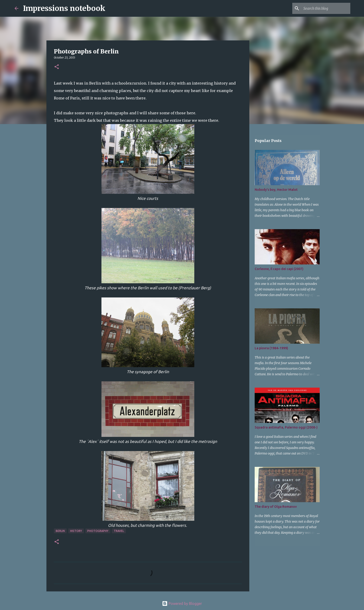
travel (119, 531)
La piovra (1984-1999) (271, 348)
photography (98, 531)
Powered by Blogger (182, 603)
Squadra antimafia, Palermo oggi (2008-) (286, 427)
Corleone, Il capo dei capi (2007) (279, 269)
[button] (57, 67)
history (76, 531)
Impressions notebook (64, 8)
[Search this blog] (326, 8)
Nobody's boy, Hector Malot (276, 190)
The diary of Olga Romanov (276, 507)
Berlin (60, 531)
